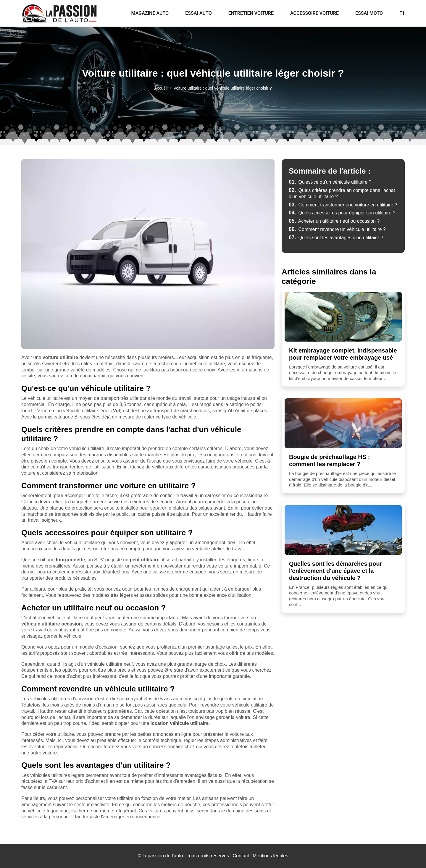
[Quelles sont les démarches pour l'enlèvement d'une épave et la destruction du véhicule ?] (343, 530)
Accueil (161, 88)
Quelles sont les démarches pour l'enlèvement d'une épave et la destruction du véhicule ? (336, 571)
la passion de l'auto (163, 856)
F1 (402, 13)
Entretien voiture (251, 13)
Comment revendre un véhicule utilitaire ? (337, 229)
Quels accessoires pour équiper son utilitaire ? (342, 213)
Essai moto (369, 13)
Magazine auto (150, 13)
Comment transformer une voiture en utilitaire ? (343, 205)
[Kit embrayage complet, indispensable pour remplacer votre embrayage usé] (343, 317)
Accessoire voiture (314, 13)
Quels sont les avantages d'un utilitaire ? (336, 238)
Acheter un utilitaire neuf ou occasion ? (334, 221)
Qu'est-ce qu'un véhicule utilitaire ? (330, 182)
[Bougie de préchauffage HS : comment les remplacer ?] (343, 423)
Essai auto (199, 13)
